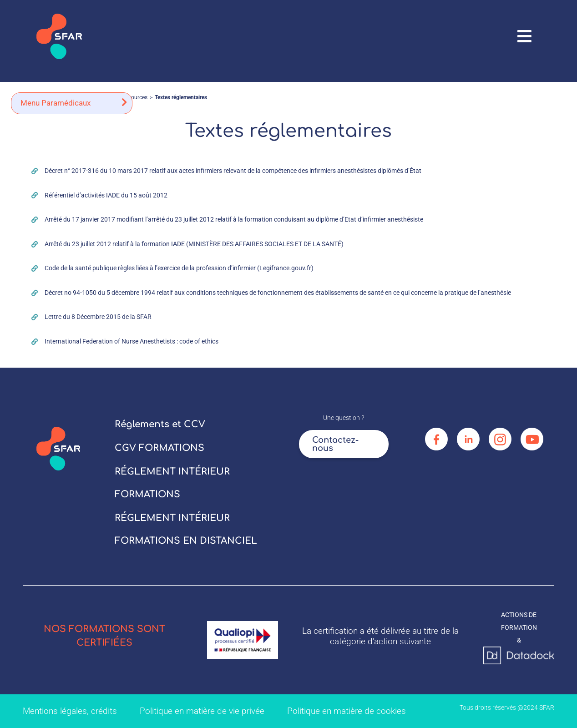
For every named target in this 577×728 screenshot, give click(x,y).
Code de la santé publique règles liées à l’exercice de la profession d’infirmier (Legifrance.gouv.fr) (179, 268)
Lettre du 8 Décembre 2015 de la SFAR (98, 317)
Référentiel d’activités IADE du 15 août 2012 (106, 195)
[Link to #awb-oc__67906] (525, 36)
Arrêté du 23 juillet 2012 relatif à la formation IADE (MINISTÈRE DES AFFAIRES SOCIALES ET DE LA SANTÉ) (194, 244)
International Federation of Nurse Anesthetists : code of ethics (132, 341)
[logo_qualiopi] (243, 624)
